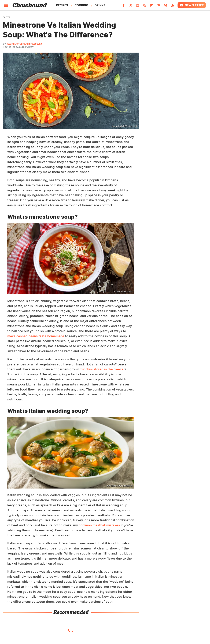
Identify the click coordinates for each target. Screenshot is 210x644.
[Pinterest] (159, 6)
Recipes (62, 5)
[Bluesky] (166, 6)
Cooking (81, 5)
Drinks (100, 5)
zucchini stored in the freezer (102, 369)
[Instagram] (138, 6)
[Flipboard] (152, 6)
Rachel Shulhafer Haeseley (24, 44)
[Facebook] (124, 6)
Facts (7, 17)
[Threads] (145, 6)
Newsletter (192, 5)
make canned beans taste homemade (36, 336)
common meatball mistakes (99, 525)
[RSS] (173, 6)
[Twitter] (131, 6)
